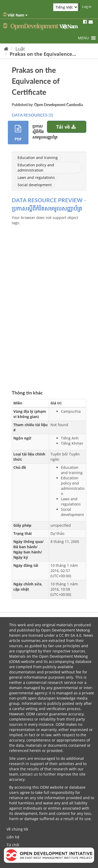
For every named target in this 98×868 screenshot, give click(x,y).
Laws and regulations (36, 177)
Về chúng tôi (17, 829)
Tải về (67, 127)
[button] (83, 38)
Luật (20, 49)
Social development (35, 185)
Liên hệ (13, 837)
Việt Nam (15, 15)
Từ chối (13, 845)
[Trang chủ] (6, 49)
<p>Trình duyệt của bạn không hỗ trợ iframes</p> (49, 299)
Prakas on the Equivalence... (43, 54)
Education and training (38, 158)
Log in (87, 7)
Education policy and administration (36, 167)
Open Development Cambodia (59, 105)
